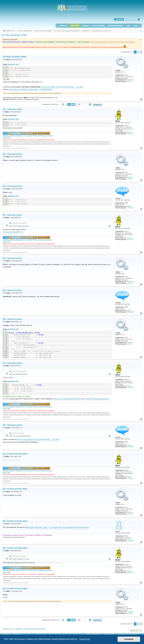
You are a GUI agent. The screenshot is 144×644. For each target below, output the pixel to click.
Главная (63, 26)
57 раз (129, 539)
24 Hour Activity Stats (14, 35)
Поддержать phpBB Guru (50, 104)
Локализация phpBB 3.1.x (13, 232)
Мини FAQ (7, 138)
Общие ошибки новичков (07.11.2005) (18, 136)
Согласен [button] (129, 639)
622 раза (130, 541)
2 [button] (138, 52)
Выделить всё (13, 65)
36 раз (129, 132)
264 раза (130, 80)
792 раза (130, 208)
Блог (136, 26)
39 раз (129, 206)
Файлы (85, 26)
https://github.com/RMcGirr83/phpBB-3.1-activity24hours (31, 89)
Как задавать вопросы (43, 136)
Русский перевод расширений (97, 399)
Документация (115, 26)
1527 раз (130, 134)
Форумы (75, 26)
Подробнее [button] (84, 639)
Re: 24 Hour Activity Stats (15, 454)
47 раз (130, 81)
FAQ (128, 26)
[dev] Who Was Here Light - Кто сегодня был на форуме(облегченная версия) (58, 527)
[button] (141, 52)
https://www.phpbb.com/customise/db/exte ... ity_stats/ (62, 87)
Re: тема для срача (12, 109)
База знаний (98, 26)
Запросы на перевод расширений (67, 399)
